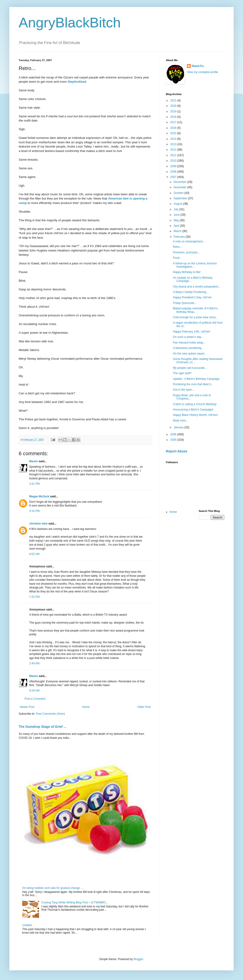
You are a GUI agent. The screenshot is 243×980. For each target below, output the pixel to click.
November (180, 187)
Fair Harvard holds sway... (189, 343)
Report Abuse (177, 451)
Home (86, 707)
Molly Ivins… (181, 421)
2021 (174, 100)
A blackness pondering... (188, 348)
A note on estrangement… (189, 241)
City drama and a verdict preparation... (197, 287)
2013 (174, 144)
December (180, 182)
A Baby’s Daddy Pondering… (191, 292)
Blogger (138, 959)
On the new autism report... (190, 354)
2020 (174, 106)
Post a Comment (35, 699)
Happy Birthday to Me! (187, 272)
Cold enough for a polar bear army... (195, 317)
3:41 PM (34, 484)
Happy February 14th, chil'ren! (192, 332)
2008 (174, 172)
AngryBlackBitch (70, 23)
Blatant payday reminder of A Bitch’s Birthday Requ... (195, 310)
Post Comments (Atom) (50, 714)
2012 (174, 150)
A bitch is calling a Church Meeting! (195, 404)
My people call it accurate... (190, 368)
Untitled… (28, 925)
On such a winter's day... (188, 337)
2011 (174, 155)
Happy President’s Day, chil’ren (192, 297)
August (178, 204)
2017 (174, 122)
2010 (174, 161)
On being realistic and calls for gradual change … (53, 888)
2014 (174, 139)
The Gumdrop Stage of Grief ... (42, 727)
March (178, 231)
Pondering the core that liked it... (193, 384)
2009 (174, 166)
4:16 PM (34, 511)
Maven (34, 461)
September (181, 198)
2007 (174, 177)
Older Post (144, 707)
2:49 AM (34, 663)
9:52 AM (34, 554)
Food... (177, 258)
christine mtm (38, 524)
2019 (174, 111)
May (177, 220)
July (177, 209)
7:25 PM (34, 597)
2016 (174, 128)
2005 (174, 440)
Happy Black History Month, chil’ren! (195, 415)
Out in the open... (184, 390)
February (180, 237)
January (179, 427)
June (177, 215)
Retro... (177, 247)
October (179, 193)
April (177, 226)
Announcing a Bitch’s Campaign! (193, 410)
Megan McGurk (39, 496)
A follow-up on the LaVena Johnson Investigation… (195, 265)
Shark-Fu (198, 66)
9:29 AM (34, 691)
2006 (174, 434)
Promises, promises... (186, 252)
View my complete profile (202, 72)
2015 (174, 133)
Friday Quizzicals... (185, 303)
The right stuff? (182, 373)
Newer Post (27, 707)
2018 (174, 117)
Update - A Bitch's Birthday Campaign (196, 379)
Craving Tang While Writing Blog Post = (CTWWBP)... (75, 902)
